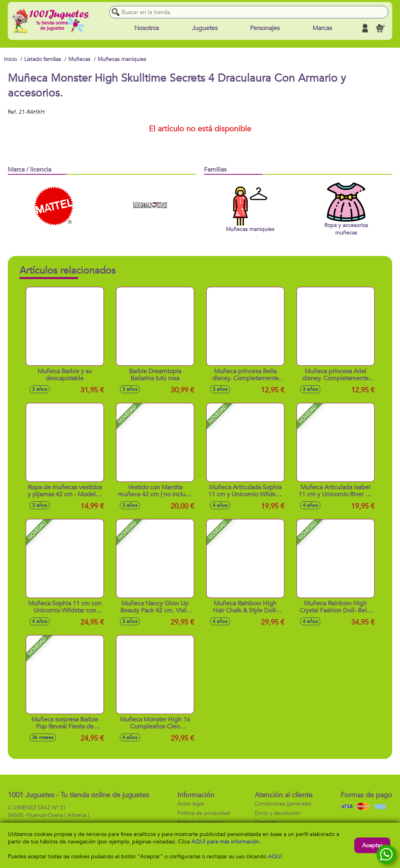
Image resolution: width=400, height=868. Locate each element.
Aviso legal (191, 804)
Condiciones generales (283, 804)
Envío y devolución (278, 813)
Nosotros (147, 28)
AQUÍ (275, 856)
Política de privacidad (204, 813)
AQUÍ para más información (225, 842)
